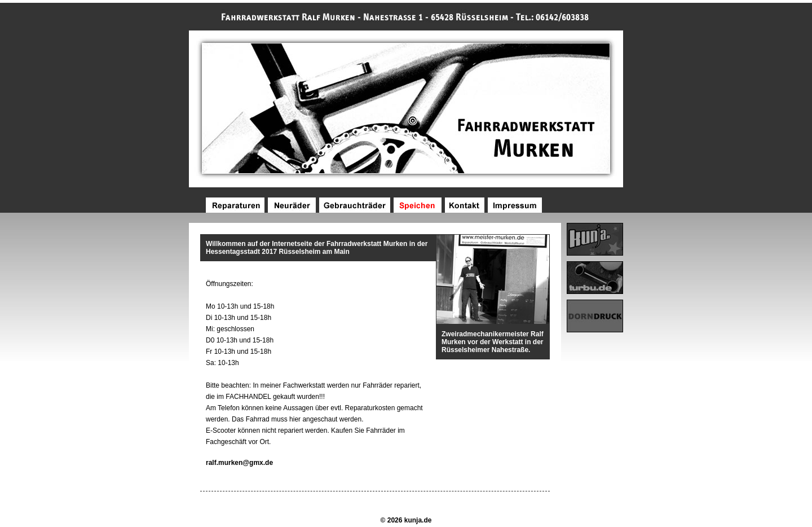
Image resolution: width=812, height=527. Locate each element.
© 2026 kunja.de (406, 520)
